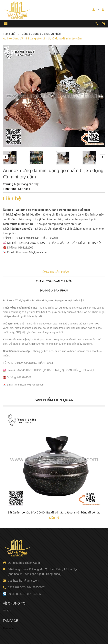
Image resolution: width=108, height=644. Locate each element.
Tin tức (7, 611)
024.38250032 (36, 587)
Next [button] (103, 157)
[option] (14, 158)
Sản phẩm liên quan (54, 400)
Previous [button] (5, 157)
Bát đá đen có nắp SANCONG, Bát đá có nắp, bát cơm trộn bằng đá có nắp (54, 512)
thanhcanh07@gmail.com (23, 581)
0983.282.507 (16, 587)
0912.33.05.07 (36, 594)
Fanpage (11, 621)
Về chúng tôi (15, 603)
